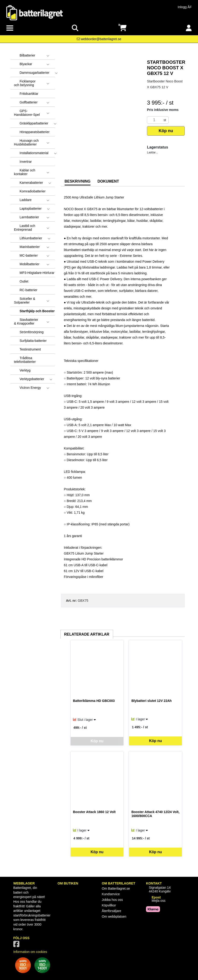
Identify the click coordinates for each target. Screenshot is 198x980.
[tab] (78, 182)
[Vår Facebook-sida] (17, 945)
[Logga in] (189, 28)
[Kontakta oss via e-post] (99, 39)
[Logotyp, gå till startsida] (35, 12)
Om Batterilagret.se (116, 888)
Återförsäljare (112, 911)
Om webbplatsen (114, 916)
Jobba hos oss (112, 900)
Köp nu (166, 131)
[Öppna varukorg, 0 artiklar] (123, 28)
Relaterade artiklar (87, 634)
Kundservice (111, 894)
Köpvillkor (109, 905)
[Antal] (154, 120)
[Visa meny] (10, 28)
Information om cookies (30, 952)
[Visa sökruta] (75, 28)
